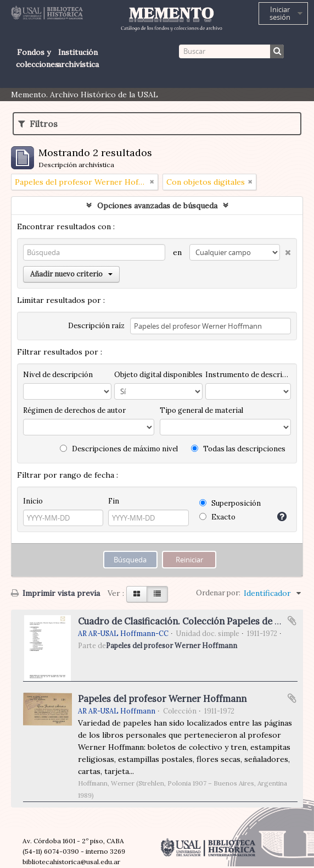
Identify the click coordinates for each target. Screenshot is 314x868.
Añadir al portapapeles (292, 621)
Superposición (230, 503)
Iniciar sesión (280, 13)
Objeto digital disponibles (158, 375)
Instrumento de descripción (248, 375)
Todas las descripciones (238, 449)
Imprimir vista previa (55, 593)
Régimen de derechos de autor (74, 410)
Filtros (38, 124)
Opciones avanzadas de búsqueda (157, 206)
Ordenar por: (218, 593)
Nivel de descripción (58, 375)
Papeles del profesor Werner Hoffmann (172, 645)
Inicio (33, 501)
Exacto (217, 517)
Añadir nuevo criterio (71, 274)
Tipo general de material (201, 410)
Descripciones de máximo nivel (119, 449)
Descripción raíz (96, 326)
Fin (114, 501)
